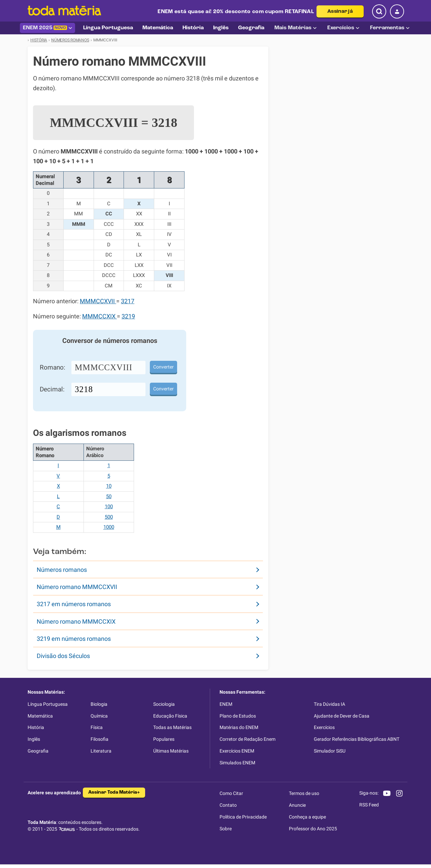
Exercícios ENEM (237, 751)
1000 (109, 527)
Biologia (99, 704)
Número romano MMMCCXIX (76, 621)
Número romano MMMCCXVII (77, 587)
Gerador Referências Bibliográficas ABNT (357, 739)
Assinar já (340, 12)
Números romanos (62, 570)
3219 (128, 316)
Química (99, 716)
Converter (163, 367)
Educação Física (170, 716)
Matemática (40, 716)
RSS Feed (369, 805)
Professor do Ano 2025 (313, 829)
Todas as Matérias (172, 727)
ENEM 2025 (47, 28)
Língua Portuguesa (48, 704)
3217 (128, 301)
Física (97, 727)
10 (109, 486)
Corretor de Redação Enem (247, 739)
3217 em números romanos (74, 604)
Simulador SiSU (330, 751)
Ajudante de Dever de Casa (342, 716)
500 (109, 517)
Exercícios (343, 28)
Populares (164, 739)
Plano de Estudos (238, 716)
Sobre (226, 829)
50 (109, 496)
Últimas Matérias (171, 751)
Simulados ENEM (237, 763)
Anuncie (297, 805)
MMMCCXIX (100, 316)
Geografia (38, 751)
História (36, 727)
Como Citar (231, 793)
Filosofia (100, 739)
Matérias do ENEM (239, 727)
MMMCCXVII (98, 301)
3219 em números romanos (74, 639)
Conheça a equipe (307, 817)
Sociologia (164, 704)
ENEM (226, 704)
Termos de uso (304, 793)
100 (109, 507)
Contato (228, 805)
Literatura (101, 751)
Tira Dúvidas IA (329, 704)
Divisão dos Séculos (63, 656)
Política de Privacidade (243, 817)
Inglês (34, 739)
